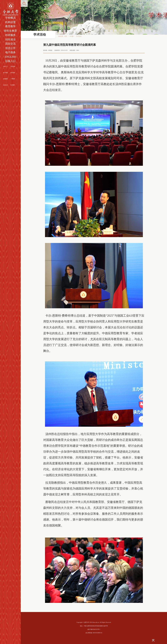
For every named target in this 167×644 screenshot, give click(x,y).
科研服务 (10, 35)
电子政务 (10, 52)
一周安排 (13, 79)
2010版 (72, 36)
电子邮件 (13, 85)
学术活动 (79, 36)
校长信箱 (13, 73)
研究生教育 (10, 31)
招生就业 (10, 39)
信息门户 (5, 66)
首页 (66, 36)
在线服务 (5, 79)
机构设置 (10, 22)
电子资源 (5, 73)
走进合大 (5, 85)
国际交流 (10, 44)
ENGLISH (10, 57)
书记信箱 (13, 66)
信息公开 (10, 48)
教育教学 (10, 26)
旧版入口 (10, 61)
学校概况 (10, 18)
